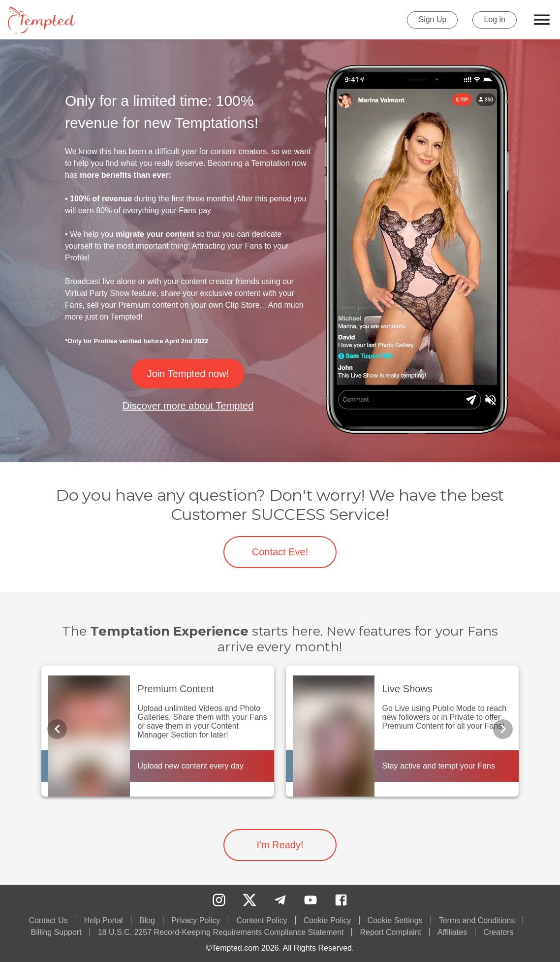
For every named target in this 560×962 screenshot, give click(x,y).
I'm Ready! (280, 845)
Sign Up (432, 20)
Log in (495, 20)
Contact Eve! (280, 552)
